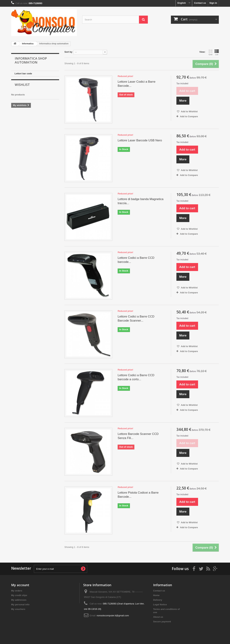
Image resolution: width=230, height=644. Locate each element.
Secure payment (162, 622)
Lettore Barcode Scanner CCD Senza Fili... (138, 436)
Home (156, 595)
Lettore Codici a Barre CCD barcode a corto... (136, 377)
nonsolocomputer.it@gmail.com (113, 616)
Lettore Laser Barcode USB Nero (140, 140)
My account (20, 585)
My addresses (19, 600)
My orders (17, 591)
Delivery (158, 600)
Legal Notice (160, 605)
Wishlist (22, 87)
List (217, 52)
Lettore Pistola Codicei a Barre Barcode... (138, 495)
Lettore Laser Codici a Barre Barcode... (137, 84)
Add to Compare (189, 116)
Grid (210, 52)
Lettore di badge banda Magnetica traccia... (141, 201)
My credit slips (19, 595)
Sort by (68, 52)
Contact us (200, 3)
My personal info (20, 605)
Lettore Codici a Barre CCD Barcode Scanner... (136, 319)
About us (158, 617)
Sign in (213, 3)
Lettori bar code (23, 74)
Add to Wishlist (189, 111)
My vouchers (18, 609)
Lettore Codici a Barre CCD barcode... (136, 260)
